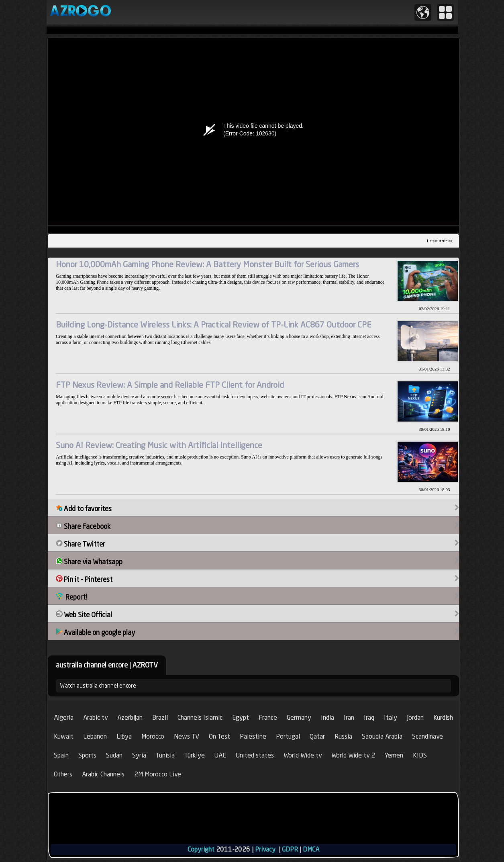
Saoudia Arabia (382, 736)
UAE (220, 755)
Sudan (114, 755)
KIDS (420, 755)
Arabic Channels (103, 774)
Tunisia (165, 755)
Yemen (394, 755)
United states (255, 755)
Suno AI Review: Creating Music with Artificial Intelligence (159, 445)
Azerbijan (130, 718)
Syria (139, 755)
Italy (391, 718)
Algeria (64, 718)
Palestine (253, 736)
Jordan (415, 718)
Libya (124, 736)
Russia (343, 736)
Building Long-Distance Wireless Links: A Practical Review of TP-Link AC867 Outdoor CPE (214, 325)
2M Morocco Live (158, 774)
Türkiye (195, 755)
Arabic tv (95, 718)
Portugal (288, 736)
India (327, 718)
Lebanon (95, 736)
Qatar (317, 736)
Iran (349, 718)
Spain (61, 755)
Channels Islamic (200, 718)
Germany (299, 718)
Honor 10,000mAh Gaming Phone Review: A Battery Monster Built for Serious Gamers (207, 264)
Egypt (241, 718)
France (268, 718)
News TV (187, 736)
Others (63, 774)
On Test (219, 736)
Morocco (153, 736)
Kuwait (64, 736)
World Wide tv (303, 755)
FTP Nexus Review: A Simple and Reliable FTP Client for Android (170, 385)
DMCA (311, 849)
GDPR (290, 849)
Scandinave (427, 736)
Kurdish (443, 718)
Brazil (160, 718)
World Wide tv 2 (353, 755)
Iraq (369, 718)
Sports (87, 755)
